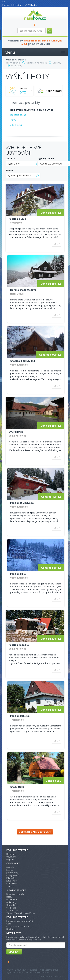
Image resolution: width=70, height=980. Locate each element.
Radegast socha (18, 115)
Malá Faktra (12, 900)
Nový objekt (12, 929)
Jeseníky (10, 870)
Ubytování (11, 857)
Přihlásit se (33, 5)
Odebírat (14, 952)
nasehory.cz (29, 9)
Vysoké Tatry (12, 911)
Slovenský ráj (12, 905)
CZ (4, 2)
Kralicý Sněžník (13, 875)
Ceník (9, 924)
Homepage (11, 854)
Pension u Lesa (17, 219)
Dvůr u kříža (16, 432)
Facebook (9, 962)
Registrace (18, 5)
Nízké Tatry (11, 902)
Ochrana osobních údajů (18, 926)
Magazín (10, 859)
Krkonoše (11, 878)
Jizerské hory (12, 873)
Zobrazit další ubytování (35, 832)
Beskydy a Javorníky (15, 894)
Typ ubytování (46, 159)
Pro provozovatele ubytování (20, 921)
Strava (9, 170)
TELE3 (61, 977)
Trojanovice (17, 720)
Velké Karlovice (19, 365)
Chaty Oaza (17, 787)
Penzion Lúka (18, 574)
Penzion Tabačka (19, 645)
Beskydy (10, 867)
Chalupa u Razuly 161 (23, 361)
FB (35, 25)
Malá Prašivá (16, 125)
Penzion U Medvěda (22, 503)
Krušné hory (12, 881)
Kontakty (6, 5)
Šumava (10, 886)
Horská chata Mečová (23, 290)
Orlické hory (12, 884)
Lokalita (10, 159)
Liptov (9, 897)
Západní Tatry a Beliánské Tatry (21, 913)
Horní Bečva (15, 223)
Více (56, 244)
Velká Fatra (11, 908)
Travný (13, 120)
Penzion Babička (20, 716)
